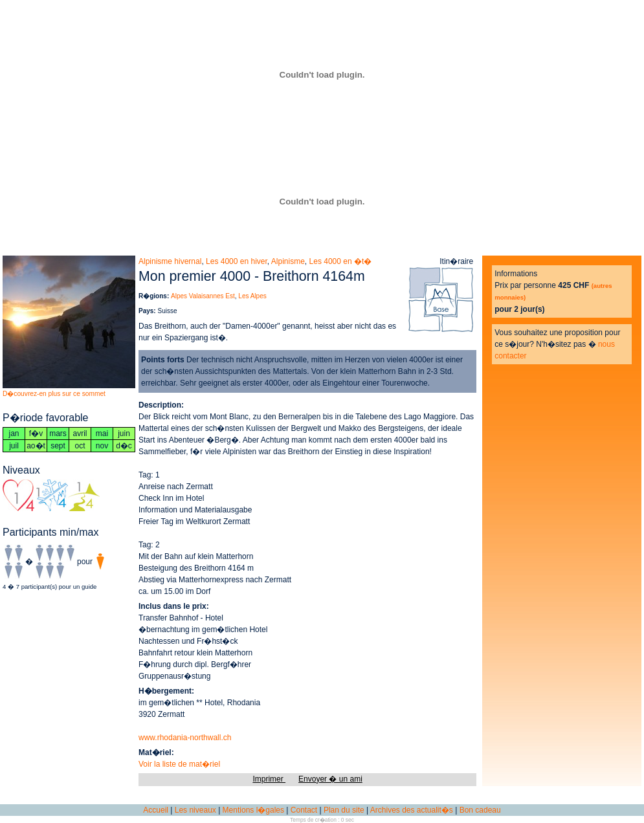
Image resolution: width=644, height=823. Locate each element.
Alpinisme (288, 261)
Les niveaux (195, 810)
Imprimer (269, 779)
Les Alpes (252, 296)
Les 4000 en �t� (341, 261)
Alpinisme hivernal (170, 261)
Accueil (156, 810)
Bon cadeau (480, 810)
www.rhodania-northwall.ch (185, 738)
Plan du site (344, 810)
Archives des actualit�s (412, 810)
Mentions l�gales (253, 810)
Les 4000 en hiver (237, 261)
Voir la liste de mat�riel (179, 764)
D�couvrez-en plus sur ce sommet (54, 394)
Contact (304, 810)
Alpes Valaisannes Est (203, 296)
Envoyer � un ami (330, 779)
